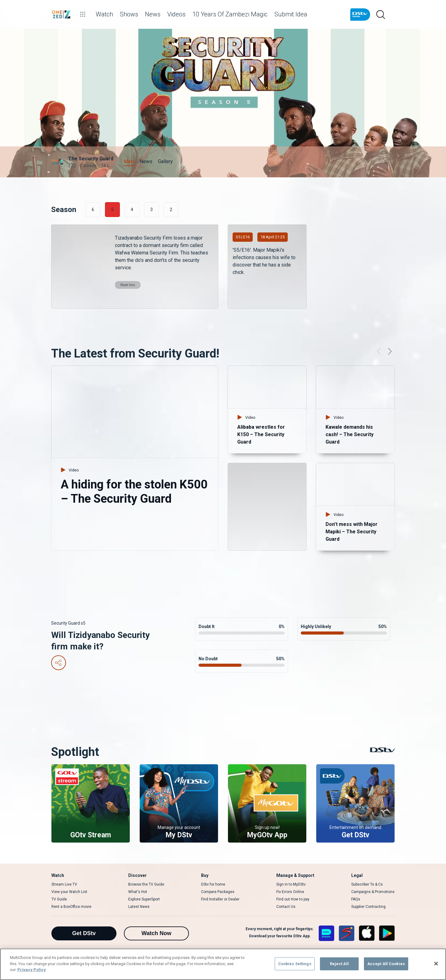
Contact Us (286, 907)
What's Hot (138, 892)
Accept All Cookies (386, 964)
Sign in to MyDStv (291, 884)
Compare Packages (218, 892)
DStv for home (213, 884)
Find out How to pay (293, 899)
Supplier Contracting (368, 907)
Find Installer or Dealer (220, 899)
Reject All (339, 964)
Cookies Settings (295, 964)
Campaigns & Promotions (373, 892)
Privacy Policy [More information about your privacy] (32, 970)
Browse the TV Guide (146, 884)
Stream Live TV (64, 884)
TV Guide (59, 899)
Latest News (139, 907)
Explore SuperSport (144, 899)
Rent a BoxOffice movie (71, 907)
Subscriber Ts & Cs (367, 884)
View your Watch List (69, 892)
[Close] (436, 964)
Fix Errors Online (290, 892)
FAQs (356, 899)
